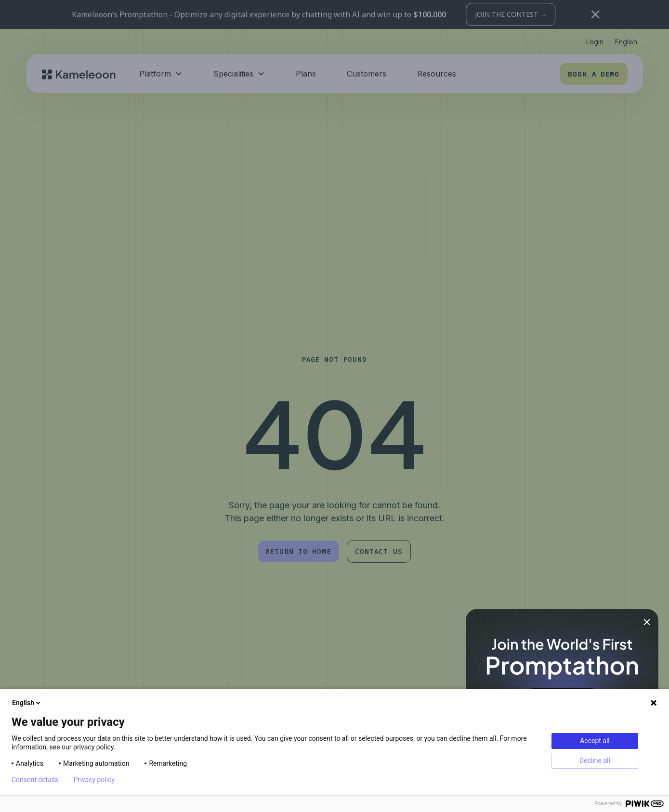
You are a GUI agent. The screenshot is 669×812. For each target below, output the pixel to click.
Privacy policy (94, 780)
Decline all (595, 760)
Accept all (595, 741)
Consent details (35, 780)
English (27, 703)
